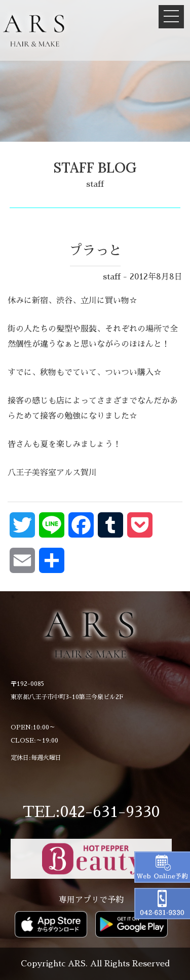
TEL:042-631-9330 (91, 812)
